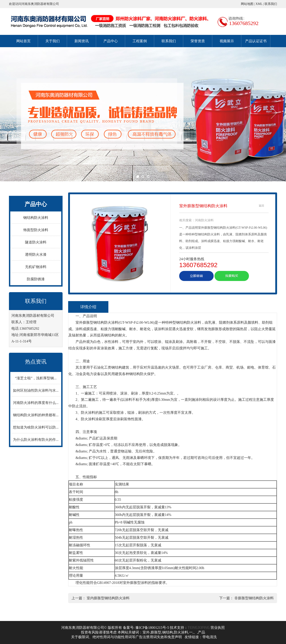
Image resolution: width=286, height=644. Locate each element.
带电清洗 (210, 637)
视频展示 (227, 41)
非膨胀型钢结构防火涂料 (254, 598)
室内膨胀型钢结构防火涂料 (108, 598)
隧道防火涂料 (36, 242)
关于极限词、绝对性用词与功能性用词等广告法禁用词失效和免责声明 (126, 637)
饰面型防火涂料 (36, 230)
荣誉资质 (198, 41)
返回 (261, 206)
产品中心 (111, 41)
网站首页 (23, 41)
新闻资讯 (82, 41)
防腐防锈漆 (36, 279)
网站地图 (247, 4)
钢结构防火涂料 (36, 218)
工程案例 (140, 41)
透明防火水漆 (36, 254)
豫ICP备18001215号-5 (152, 628)
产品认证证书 (256, 41)
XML (259, 4)
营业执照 (218, 628)
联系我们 (271, 4)
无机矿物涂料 (36, 267)
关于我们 (53, 41)
